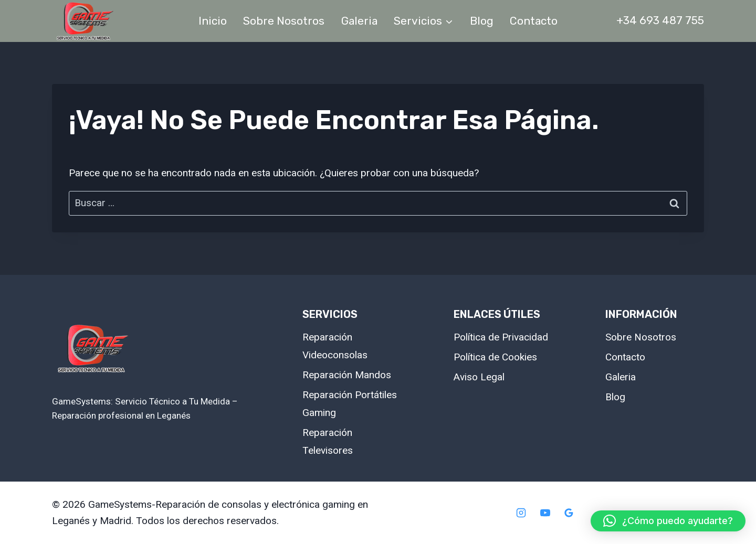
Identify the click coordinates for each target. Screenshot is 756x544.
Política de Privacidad (501, 337)
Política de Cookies (495, 357)
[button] (668, 521)
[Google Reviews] (569, 513)
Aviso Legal (479, 377)
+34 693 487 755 (660, 20)
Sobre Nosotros (284, 21)
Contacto (534, 21)
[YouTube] (545, 513)
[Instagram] (521, 513)
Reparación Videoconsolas (335, 346)
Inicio (213, 21)
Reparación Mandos (347, 375)
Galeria (359, 21)
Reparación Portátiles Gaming (350, 404)
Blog (482, 21)
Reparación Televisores (328, 441)
